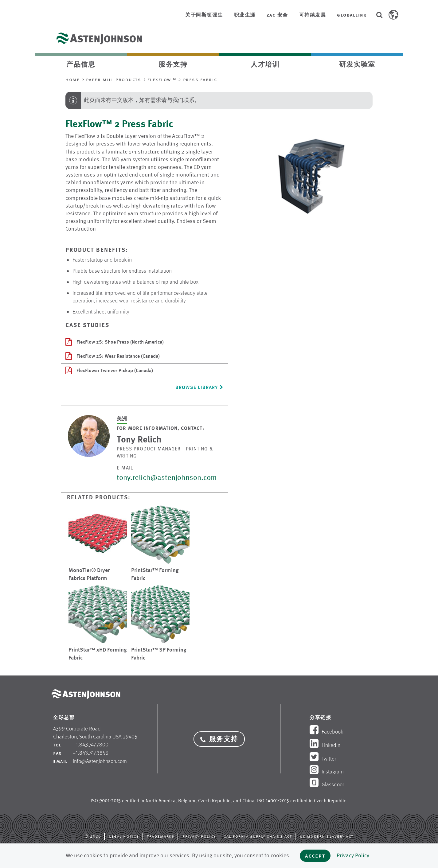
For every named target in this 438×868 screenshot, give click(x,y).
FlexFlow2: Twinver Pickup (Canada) (109, 370)
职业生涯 (245, 15)
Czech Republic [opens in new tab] (214, 801)
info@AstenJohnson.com (100, 761)
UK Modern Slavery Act (327, 836)
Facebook (326, 732)
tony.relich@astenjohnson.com (167, 478)
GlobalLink (352, 15)
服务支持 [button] (219, 739)
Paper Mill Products (114, 79)
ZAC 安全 (277, 15)
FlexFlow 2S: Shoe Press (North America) (115, 342)
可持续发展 (313, 15)
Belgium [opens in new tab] (187, 801)
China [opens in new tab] (248, 801)
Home (72, 79)
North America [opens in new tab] (160, 801)
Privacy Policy (199, 836)
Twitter (323, 759)
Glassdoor (327, 784)
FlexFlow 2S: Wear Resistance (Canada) (113, 356)
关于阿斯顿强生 (204, 15)
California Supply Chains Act (258, 836)
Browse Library (199, 387)
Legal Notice (124, 836)
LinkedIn (325, 745)
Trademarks (161, 836)
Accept (315, 856)
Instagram (327, 772)
